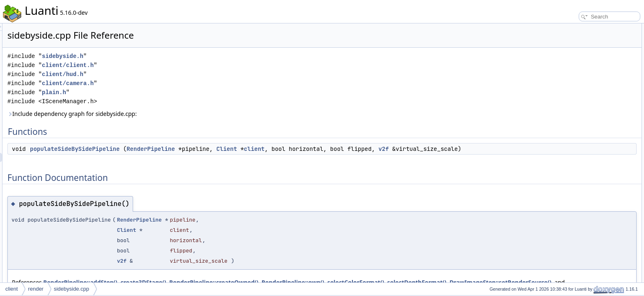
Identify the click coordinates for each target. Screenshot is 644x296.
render (36, 289)
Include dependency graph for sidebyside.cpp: (175, 114)
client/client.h (170, 65)
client (357, 149)
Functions (563, 28)
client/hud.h (165, 74)
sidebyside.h (165, 56)
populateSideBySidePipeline (177, 149)
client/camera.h (170, 83)
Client (329, 149)
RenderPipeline (253, 149)
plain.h (157, 92)
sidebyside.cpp (71, 289)
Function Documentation (579, 46)
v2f (486, 149)
